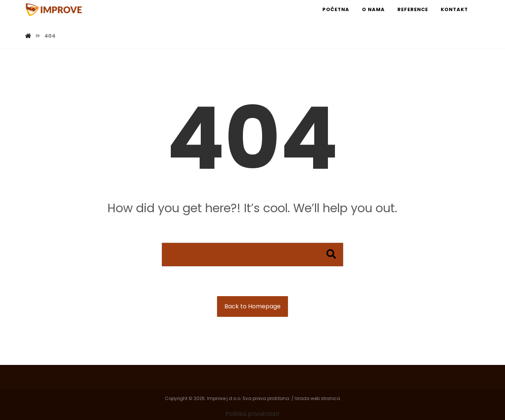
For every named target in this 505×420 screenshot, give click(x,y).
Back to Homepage (253, 306)
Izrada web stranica (317, 398)
